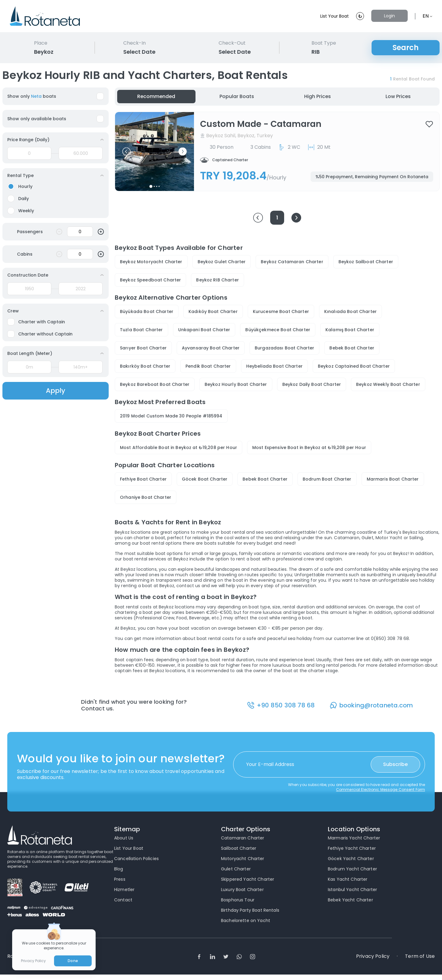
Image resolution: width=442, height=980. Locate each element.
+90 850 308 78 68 (286, 705)
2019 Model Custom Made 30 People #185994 (171, 416)
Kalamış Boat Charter (350, 330)
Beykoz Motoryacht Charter (151, 262)
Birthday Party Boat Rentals (250, 910)
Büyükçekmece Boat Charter (278, 330)
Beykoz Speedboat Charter (150, 280)
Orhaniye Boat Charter (146, 497)
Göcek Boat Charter (205, 479)
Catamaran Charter (243, 838)
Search (406, 48)
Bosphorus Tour (238, 900)
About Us (124, 838)
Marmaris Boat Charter (393, 479)
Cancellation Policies (136, 859)
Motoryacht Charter (243, 859)
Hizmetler (124, 890)
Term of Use (420, 957)
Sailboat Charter (239, 849)
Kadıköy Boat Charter (213, 311)
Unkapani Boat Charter (204, 330)
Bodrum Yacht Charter (352, 869)
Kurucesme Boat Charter (281, 311)
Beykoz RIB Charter (218, 280)
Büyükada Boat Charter (147, 311)
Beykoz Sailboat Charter (366, 262)
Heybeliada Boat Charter (274, 366)
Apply (56, 391)
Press (120, 880)
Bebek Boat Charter (352, 348)
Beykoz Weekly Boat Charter (388, 384)
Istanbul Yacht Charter (352, 890)
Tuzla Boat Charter (141, 330)
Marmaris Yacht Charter (354, 838)
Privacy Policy (373, 957)
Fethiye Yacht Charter (352, 849)
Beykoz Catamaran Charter (292, 262)
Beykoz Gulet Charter (222, 262)
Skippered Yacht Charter (248, 880)
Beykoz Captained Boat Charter (354, 366)
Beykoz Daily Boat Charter (312, 384)
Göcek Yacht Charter (351, 859)
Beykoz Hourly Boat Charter (236, 384)
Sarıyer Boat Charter (143, 348)
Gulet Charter (236, 869)
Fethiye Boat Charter (143, 479)
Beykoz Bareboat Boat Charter (155, 384)
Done (73, 961)
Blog (119, 869)
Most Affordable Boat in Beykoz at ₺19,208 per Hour (178, 447)
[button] (126, 152)
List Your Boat (331, 16)
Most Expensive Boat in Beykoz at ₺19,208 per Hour (309, 447)
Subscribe (395, 765)
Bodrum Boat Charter (327, 479)
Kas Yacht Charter (348, 880)
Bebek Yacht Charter (350, 900)
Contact (123, 900)
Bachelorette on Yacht (246, 921)
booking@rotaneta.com (377, 705)
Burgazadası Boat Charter (284, 348)
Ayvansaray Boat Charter (211, 348)
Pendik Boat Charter (208, 366)
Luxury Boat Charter (242, 890)
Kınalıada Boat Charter (350, 311)
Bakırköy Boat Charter (145, 366)
